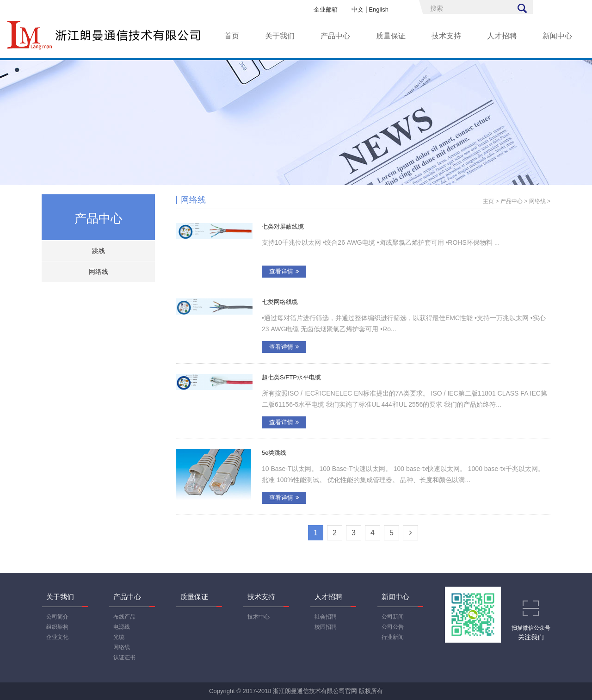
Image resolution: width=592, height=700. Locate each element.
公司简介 (57, 617)
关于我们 (280, 36)
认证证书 (124, 657)
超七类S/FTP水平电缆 (291, 377)
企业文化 (57, 637)
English (379, 9)
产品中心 (335, 36)
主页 (488, 201)
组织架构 (57, 627)
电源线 (122, 627)
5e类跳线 (274, 453)
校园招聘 (326, 627)
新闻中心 (557, 36)
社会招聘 (326, 617)
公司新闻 (393, 617)
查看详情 (284, 271)
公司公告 (393, 627)
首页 (232, 36)
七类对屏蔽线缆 (283, 226)
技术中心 (259, 617)
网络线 (99, 272)
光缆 (119, 637)
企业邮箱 (326, 9)
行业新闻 (393, 637)
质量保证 (391, 36)
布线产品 (124, 617)
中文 (358, 9)
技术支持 (446, 36)
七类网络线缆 (280, 302)
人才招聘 (502, 36)
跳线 (99, 251)
